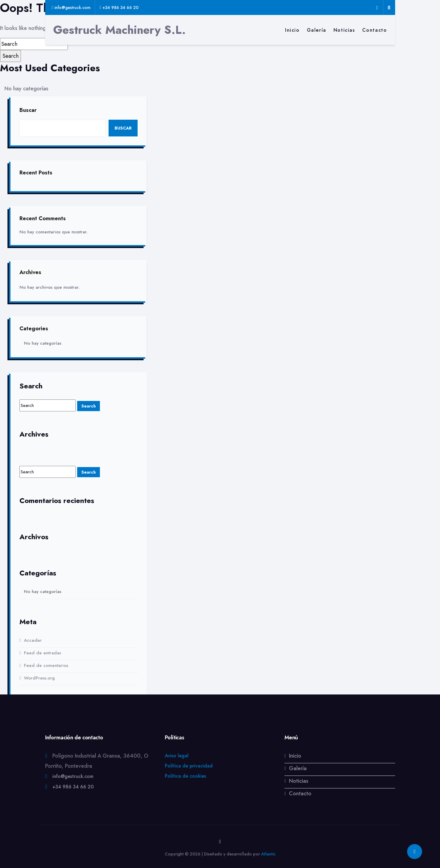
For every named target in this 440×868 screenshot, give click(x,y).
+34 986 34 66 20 (73, 787)
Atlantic (268, 854)
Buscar (28, 110)
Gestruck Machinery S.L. (119, 30)
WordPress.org (39, 678)
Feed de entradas (42, 653)
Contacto (375, 30)
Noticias (344, 30)
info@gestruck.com (73, 777)
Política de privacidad (189, 766)
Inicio (292, 30)
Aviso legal (177, 756)
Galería (317, 30)
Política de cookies (185, 776)
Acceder (33, 641)
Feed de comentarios (46, 666)
